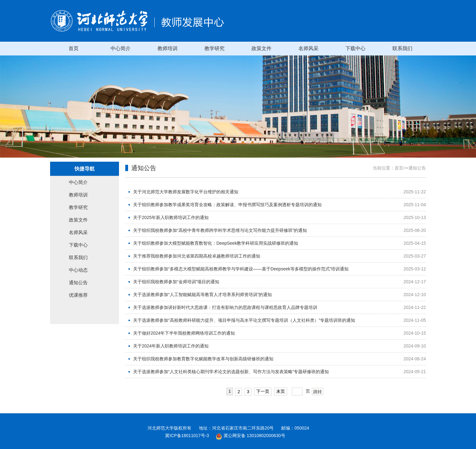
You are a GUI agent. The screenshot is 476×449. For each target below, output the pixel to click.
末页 (281, 391)
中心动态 (78, 270)
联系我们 (402, 48)
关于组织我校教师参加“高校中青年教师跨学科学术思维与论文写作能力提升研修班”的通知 (220, 230)
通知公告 (78, 282)
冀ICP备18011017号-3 (187, 436)
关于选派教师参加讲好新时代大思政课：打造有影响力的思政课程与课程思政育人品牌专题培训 (225, 307)
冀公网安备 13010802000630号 (249, 436)
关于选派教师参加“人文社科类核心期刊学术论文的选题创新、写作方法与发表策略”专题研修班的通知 (231, 372)
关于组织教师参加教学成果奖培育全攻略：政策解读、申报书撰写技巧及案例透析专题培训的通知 (227, 205)
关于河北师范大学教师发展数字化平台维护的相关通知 (186, 192)
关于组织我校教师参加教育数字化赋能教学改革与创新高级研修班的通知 (203, 359)
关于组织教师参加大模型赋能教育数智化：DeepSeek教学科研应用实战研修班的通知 (216, 243)
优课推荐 (78, 295)
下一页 (263, 391)
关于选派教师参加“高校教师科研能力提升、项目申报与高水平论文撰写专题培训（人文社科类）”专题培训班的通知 (244, 320)
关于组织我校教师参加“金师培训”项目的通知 (176, 282)
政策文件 (261, 48)
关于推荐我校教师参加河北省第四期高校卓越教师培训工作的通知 (197, 256)
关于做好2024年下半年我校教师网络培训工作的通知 (184, 333)
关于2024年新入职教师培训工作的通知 (171, 346)
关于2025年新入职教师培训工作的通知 (171, 217)
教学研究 (215, 48)
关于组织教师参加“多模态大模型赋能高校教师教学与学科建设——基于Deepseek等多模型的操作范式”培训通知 (241, 269)
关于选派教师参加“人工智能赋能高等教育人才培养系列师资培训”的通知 (202, 295)
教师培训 (168, 48)
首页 (74, 48)
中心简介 (121, 48)
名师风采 (308, 48)
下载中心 (355, 48)
